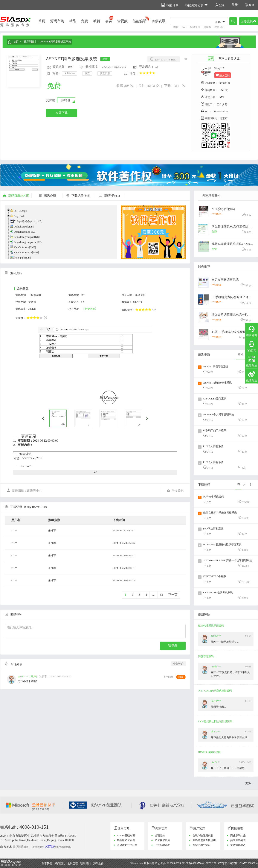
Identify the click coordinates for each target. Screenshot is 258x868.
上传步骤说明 (162, 845)
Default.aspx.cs (22, 232)
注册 (235, 5)
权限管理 (195, 27)
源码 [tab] (241, 354)
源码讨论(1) (109, 196)
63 (162, 595)
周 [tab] (238, 484)
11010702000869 (246, 863)
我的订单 (170, 5)
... (153, 595)
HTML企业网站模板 (209, 752)
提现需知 (160, 836)
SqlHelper (70, 73)
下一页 (173, 595)
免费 (85, 21)
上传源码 (249, 21)
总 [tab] (250, 484)
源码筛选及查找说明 (204, 840)
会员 (109, 21)
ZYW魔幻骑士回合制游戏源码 (215, 721)
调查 (87, 73)
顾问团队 (60, 863)
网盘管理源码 (206, 656)
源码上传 (98, 863)
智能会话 (140, 21)
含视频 (122, 21)
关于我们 (47, 863)
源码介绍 (47, 196)
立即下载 (62, 113)
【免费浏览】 (90, 309)
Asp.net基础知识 (126, 836)
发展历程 (73, 863)
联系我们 (85, 863)
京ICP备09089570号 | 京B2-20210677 (202, 863)
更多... (249, 783)
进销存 (207, 27)
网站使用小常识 (202, 845)
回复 (181, 677)
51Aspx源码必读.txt (25, 221)
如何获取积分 (162, 840)
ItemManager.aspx (24, 237)
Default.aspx (21, 227)
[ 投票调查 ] (29, 42)
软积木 (8, 847)
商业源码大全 (238, 836)
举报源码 (175, 490)
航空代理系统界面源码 (211, 626)
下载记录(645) (78, 196)
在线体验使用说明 (203, 836)
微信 (176, 27)
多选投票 (105, 73)
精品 (73, 21)
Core (184, 27)
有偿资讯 (159, 21)
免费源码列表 (238, 845)
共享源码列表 (238, 840)
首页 (42, 21)
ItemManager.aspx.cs (25, 242)
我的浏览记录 (197, 5)
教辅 (97, 21)
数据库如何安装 (126, 840)
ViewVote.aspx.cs (23, 252)
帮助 (250, 5)
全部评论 (178, 664)
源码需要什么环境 (127, 845)
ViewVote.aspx (22, 247)
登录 (220, 5)
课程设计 (220, 27)
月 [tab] (244, 484)
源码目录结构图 (16, 196)
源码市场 (57, 21)
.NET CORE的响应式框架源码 (215, 691)
